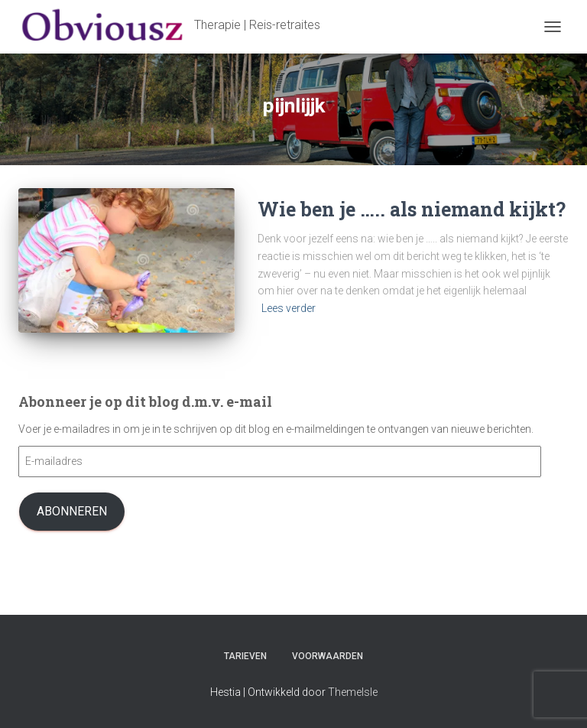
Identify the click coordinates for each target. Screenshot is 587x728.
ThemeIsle (353, 692)
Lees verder (289, 308)
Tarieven (245, 656)
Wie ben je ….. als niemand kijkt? (412, 209)
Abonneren (72, 511)
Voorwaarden (328, 656)
